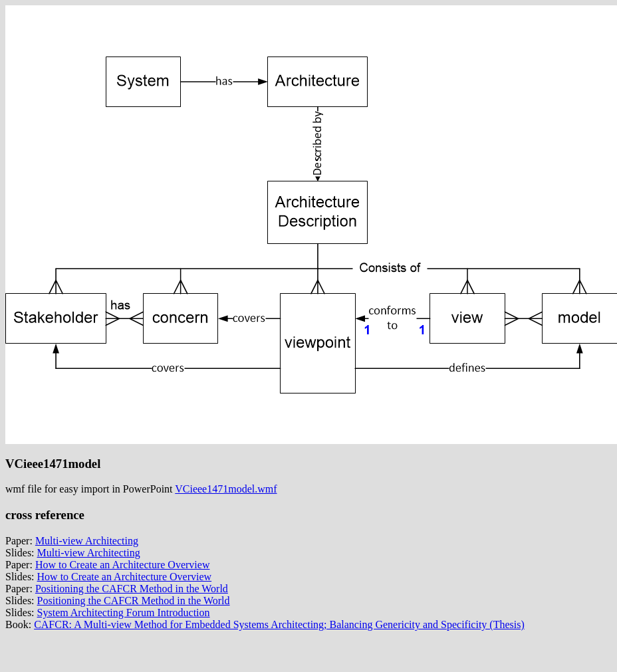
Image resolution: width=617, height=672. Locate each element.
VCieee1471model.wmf (226, 489)
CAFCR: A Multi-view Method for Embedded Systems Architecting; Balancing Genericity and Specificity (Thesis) (279, 624)
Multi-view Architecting (87, 541)
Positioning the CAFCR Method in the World (132, 589)
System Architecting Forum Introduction (124, 613)
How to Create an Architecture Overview (123, 565)
